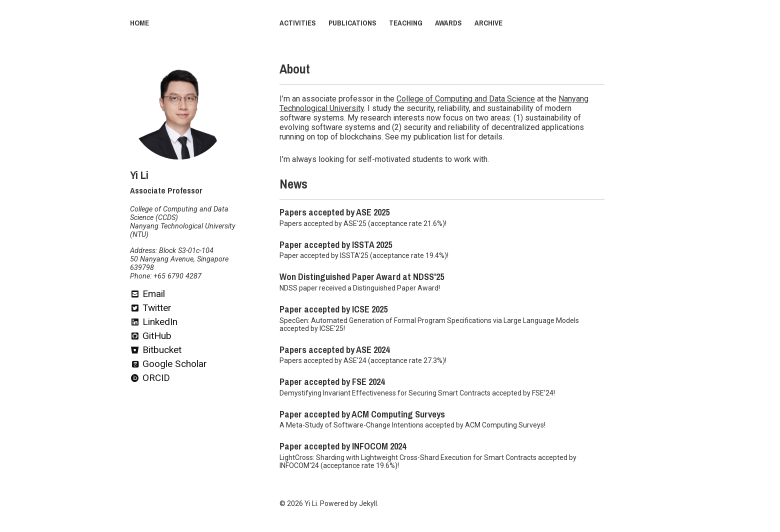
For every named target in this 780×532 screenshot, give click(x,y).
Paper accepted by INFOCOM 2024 (343, 446)
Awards (448, 23)
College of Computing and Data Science (466, 99)
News (293, 184)
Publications (352, 23)
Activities (298, 23)
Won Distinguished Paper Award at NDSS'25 (362, 277)
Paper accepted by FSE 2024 (332, 382)
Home (139, 23)
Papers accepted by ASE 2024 (334, 350)
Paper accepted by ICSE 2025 (333, 309)
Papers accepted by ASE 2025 (334, 212)
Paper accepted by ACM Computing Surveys (362, 414)
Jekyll (368, 503)
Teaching (406, 23)
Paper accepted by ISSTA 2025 (336, 245)
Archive (488, 23)
